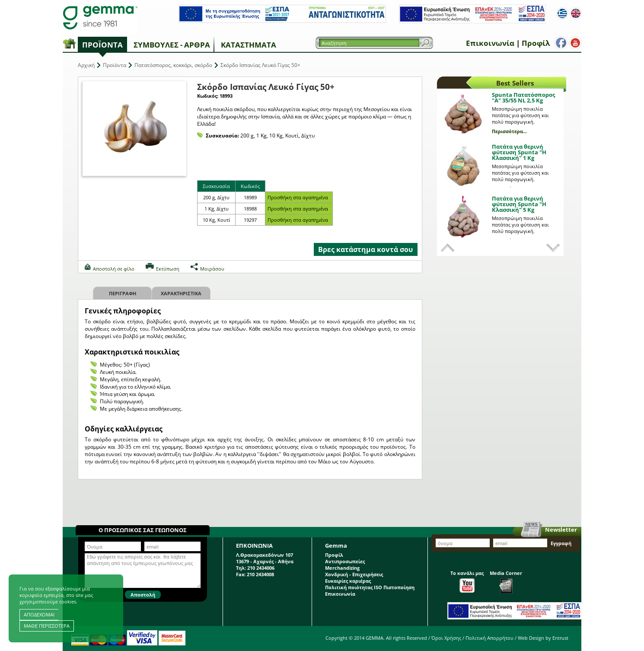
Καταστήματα (249, 45)
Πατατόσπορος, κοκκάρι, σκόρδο (173, 65)
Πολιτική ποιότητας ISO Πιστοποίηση (370, 587)
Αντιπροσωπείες (345, 561)
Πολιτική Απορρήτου (489, 638)
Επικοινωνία (488, 43)
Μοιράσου (212, 269)
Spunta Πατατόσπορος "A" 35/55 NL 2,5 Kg (523, 97)
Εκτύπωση (168, 269)
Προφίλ (534, 43)
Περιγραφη (123, 293)
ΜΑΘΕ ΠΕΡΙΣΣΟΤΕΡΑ (47, 626)
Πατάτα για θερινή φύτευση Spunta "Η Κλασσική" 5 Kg (519, 204)
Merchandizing (342, 568)
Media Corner (506, 582)
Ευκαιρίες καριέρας (348, 581)
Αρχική (86, 65)
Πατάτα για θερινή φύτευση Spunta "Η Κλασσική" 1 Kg (519, 152)
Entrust (560, 638)
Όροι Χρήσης (446, 638)
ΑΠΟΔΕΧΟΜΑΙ (39, 614)
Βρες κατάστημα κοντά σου (365, 249)
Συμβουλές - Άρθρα (172, 45)
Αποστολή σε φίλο (114, 269)
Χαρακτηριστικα (181, 293)
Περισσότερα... (509, 131)
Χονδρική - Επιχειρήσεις (354, 574)
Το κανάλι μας (467, 581)
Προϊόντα (102, 45)
